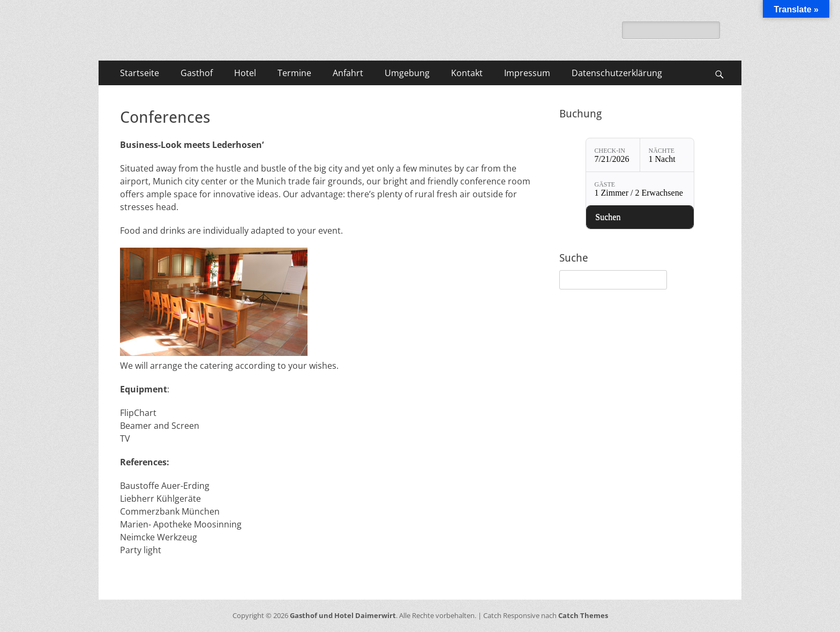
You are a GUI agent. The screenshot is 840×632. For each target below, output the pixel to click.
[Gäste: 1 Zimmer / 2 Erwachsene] (640, 189)
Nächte (662, 151)
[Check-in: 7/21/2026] (613, 155)
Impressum (527, 73)
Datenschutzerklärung (617, 73)
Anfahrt (348, 73)
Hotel (245, 73)
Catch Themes (583, 615)
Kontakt (467, 73)
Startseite (140, 73)
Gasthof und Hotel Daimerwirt (343, 615)
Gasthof (197, 73)
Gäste (605, 184)
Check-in (610, 151)
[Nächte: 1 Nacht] (667, 155)
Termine (294, 73)
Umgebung (407, 73)
